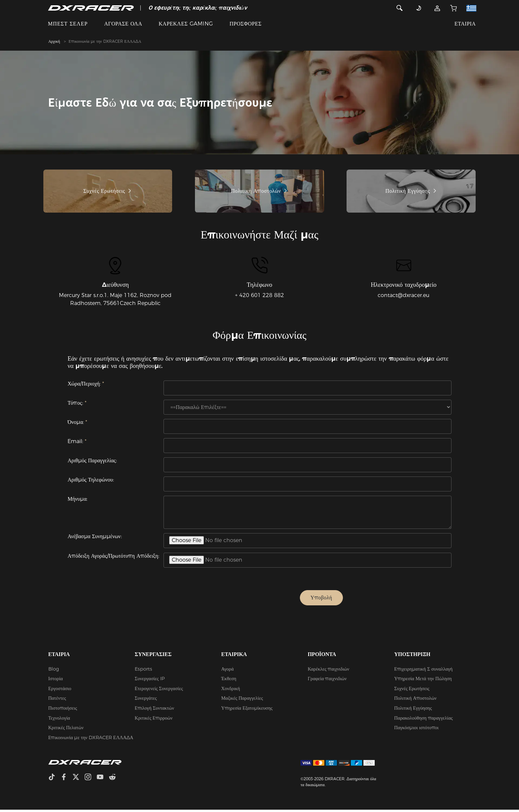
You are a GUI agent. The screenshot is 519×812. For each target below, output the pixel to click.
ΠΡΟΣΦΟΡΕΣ (245, 24)
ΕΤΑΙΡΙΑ (465, 24)
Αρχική (54, 41)
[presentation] (236, 600)
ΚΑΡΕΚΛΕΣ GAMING (186, 24)
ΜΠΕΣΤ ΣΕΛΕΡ (68, 24)
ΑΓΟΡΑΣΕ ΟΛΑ (123, 24)
